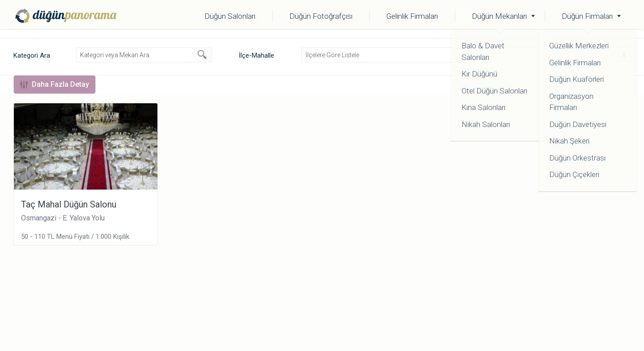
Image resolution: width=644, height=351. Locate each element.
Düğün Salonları (230, 16)
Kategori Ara (32, 55)
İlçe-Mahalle (256, 55)
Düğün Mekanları (499, 16)
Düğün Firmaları (587, 16)
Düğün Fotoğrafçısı (321, 16)
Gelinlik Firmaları (412, 16)
